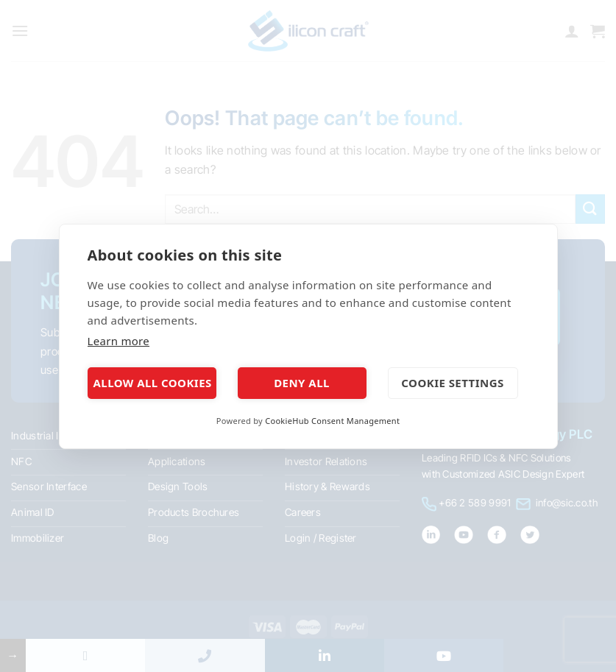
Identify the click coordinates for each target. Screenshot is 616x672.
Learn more (119, 341)
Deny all (302, 383)
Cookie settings (452, 383)
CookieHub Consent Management (332, 421)
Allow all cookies (153, 383)
